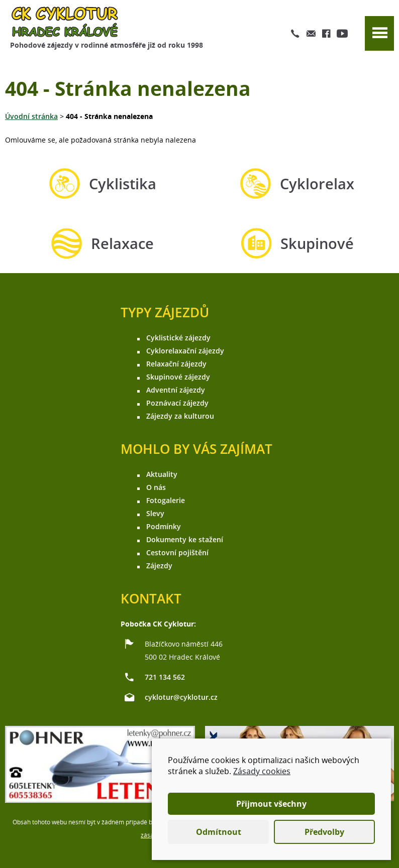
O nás (156, 487)
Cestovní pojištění (177, 552)
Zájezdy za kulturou (180, 416)
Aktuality (162, 474)
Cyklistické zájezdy (178, 338)
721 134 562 (165, 677)
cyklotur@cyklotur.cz (181, 697)
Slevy (155, 513)
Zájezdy (159, 566)
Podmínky (164, 526)
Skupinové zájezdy (178, 377)
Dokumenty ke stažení (185, 539)
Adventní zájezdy (176, 390)
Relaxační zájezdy (176, 364)
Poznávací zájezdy (177, 403)
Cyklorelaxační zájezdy (185, 351)
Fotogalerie (166, 500)
